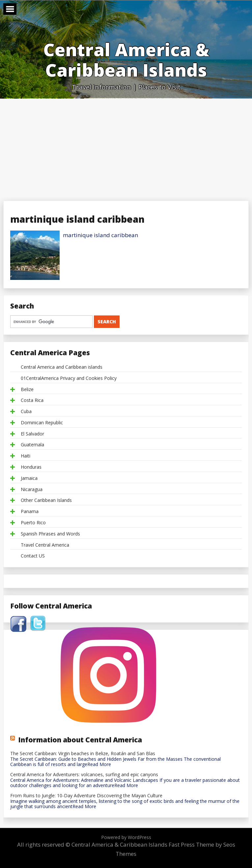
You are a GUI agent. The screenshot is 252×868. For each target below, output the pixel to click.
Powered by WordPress (126, 837)
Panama (30, 512)
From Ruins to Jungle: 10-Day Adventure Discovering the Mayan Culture (86, 796)
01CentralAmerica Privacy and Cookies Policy (69, 378)
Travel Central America (45, 545)
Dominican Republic (42, 423)
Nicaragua (32, 490)
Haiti (26, 456)
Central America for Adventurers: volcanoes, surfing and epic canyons (84, 775)
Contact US (33, 556)
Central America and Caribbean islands (62, 367)
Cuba (26, 412)
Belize (27, 390)
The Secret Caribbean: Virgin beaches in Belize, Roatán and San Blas (83, 754)
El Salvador (32, 434)
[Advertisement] (126, 148)
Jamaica (29, 478)
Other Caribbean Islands (46, 500)
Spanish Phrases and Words (50, 534)
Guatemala (32, 445)
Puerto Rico (33, 523)
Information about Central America (80, 740)
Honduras (31, 467)
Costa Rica (32, 400)
